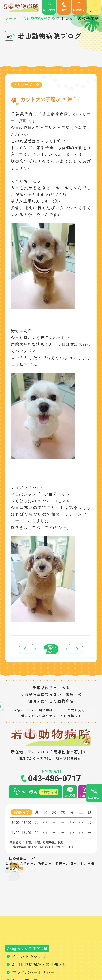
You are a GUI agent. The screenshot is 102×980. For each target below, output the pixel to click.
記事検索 (94, 798)
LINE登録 (70, 797)
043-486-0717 (54, 780)
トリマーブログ (28, 85)
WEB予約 (49, 7)
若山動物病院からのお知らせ (40, 968)
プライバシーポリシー (33, 976)
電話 (64, 7)
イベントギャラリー (31, 960)
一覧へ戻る (50, 650)
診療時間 (79, 7)
